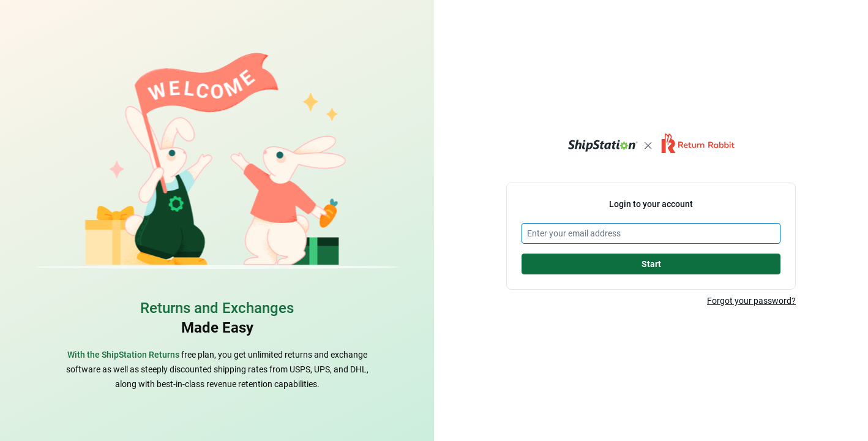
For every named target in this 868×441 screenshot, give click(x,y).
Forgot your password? (751, 301)
